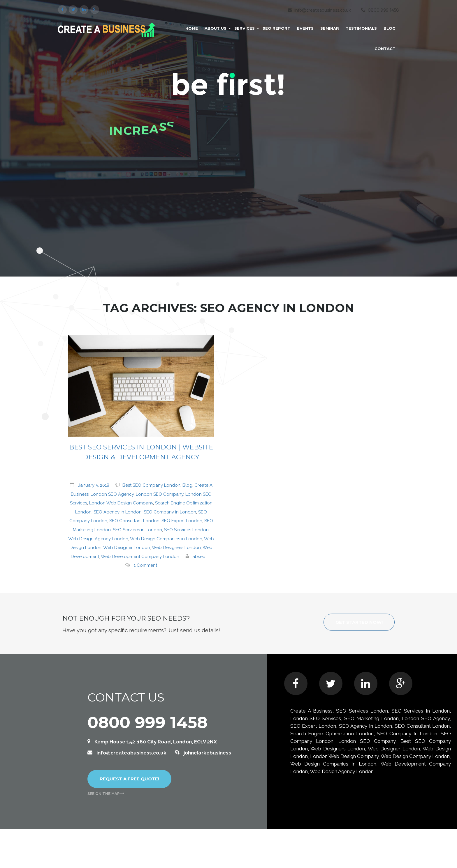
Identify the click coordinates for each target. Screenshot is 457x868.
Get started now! (359, 622)
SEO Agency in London (118, 512)
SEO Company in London (170, 512)
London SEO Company (160, 494)
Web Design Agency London (98, 539)
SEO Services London (186, 530)
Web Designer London (127, 548)
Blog (187, 485)
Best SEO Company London (151, 485)
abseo (199, 557)
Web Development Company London (140, 557)
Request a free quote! (129, 779)
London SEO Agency (112, 494)
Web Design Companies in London (166, 539)
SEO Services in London (137, 530)
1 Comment (145, 565)
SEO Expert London (182, 521)
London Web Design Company (121, 503)
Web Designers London (176, 548)
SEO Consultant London (134, 521)
